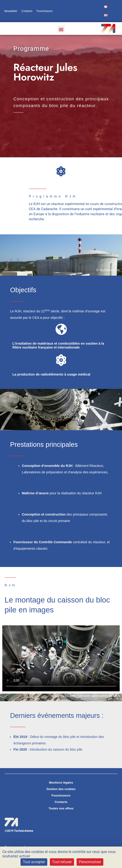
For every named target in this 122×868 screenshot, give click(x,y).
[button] (61, 29)
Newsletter (11, 11)
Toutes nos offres (61, 808)
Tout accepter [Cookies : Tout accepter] (34, 862)
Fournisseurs (44, 11)
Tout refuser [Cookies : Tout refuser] (62, 862)
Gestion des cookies (61, 789)
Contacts (27, 11)
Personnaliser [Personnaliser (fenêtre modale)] (90, 862)
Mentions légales (61, 783)
